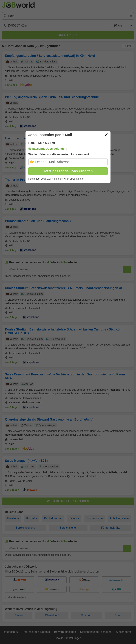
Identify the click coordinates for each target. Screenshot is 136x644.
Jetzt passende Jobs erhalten (68, 171)
